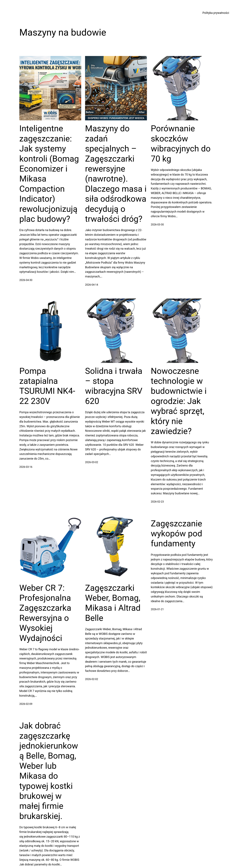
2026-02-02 (92, 679)
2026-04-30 (26, 280)
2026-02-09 (26, 704)
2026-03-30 (157, 225)
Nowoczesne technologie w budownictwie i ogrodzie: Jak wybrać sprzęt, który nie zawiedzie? (179, 401)
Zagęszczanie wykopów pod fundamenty (176, 534)
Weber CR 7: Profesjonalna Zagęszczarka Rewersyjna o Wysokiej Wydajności (45, 613)
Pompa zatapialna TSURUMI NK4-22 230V (47, 386)
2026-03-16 (26, 467)
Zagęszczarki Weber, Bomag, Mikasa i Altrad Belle (113, 603)
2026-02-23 (157, 502)
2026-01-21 (157, 609)
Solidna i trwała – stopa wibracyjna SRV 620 (114, 386)
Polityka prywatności (216, 13)
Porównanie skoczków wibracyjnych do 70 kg (181, 144)
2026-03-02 (92, 462)
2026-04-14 (92, 285)
